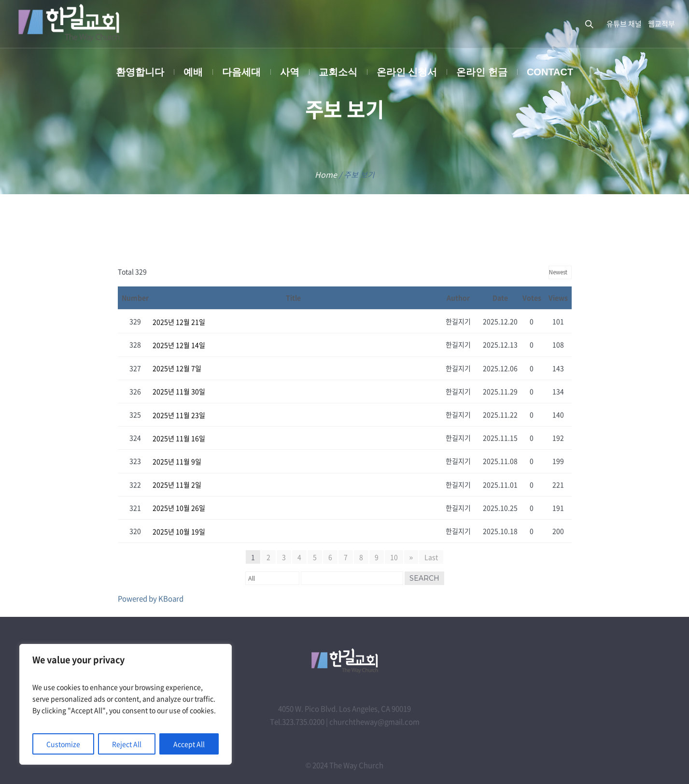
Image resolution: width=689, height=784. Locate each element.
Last (431, 557)
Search (424, 578)
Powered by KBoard (151, 599)
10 (394, 557)
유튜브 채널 (624, 24)
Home (326, 174)
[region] (126, 704)
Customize (63, 744)
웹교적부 (661, 24)
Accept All (189, 744)
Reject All (127, 744)
